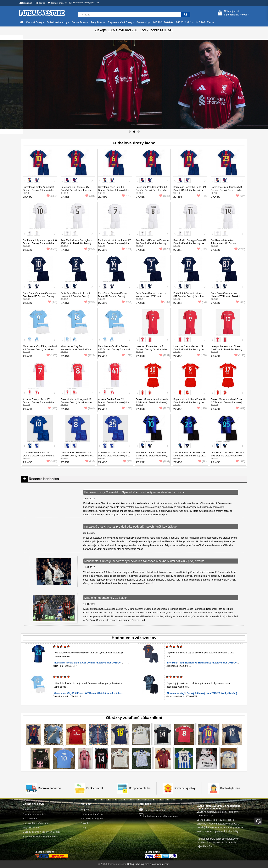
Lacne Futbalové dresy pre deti (214, 820)
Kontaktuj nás (31, 810)
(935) (90, 461)
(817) (240, 408)
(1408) (202, 408)
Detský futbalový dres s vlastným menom (148, 864)
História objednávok (92, 814)
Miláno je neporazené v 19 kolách (106, 598)
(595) (240, 461)
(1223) (165, 408)
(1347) (165, 196)
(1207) (127, 196)
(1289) (202, 249)
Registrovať (26, 3)
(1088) (202, 355)
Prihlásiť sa (40, 3)
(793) (203, 461)
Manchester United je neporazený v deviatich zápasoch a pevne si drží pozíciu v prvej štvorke (144, 561)
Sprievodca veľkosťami (36, 823)
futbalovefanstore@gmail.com (85, 3)
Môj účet (86, 810)
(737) (165, 302)
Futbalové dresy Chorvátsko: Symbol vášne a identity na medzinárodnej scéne (135, 492)
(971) (53, 408)
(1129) (89, 355)
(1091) (165, 461)
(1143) (240, 355)
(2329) (127, 302)
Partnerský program (92, 819)
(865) (128, 461)
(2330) (52, 196)
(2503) (52, 249)
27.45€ (27, 197)
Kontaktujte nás (230, 788)
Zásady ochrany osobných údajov (42, 832)
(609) (240, 302)
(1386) (202, 196)
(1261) (165, 355)
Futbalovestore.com (153, 810)
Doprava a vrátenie (34, 814)
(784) (90, 196)
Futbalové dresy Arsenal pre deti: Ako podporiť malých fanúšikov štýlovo (131, 527)
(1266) (240, 249)
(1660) (127, 249)
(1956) (89, 249)
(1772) (127, 355)
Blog (83, 827)
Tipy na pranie (31, 827)
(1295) (127, 408)
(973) (53, 302)
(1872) (165, 249)
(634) (240, 196)
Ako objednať (30, 819)
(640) (203, 302)
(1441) (89, 408)
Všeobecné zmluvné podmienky (41, 836)
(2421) (52, 461)
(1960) (52, 355)
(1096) (89, 302)
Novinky (85, 823)
